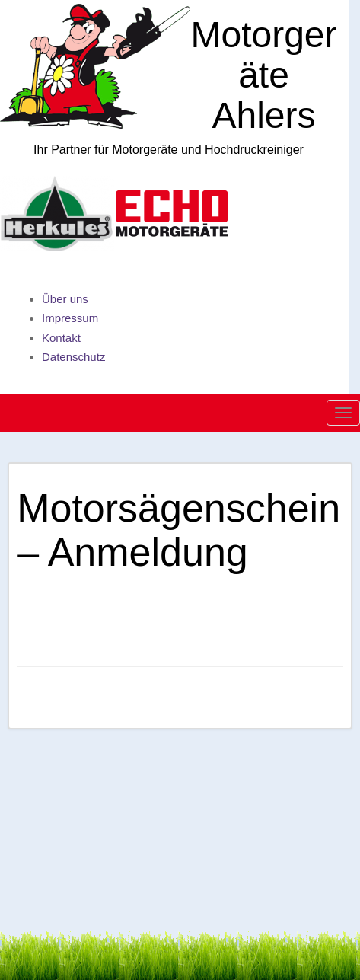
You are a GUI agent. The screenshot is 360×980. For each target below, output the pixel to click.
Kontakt (61, 338)
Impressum (70, 318)
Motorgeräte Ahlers (263, 75)
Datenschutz (73, 357)
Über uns (65, 299)
